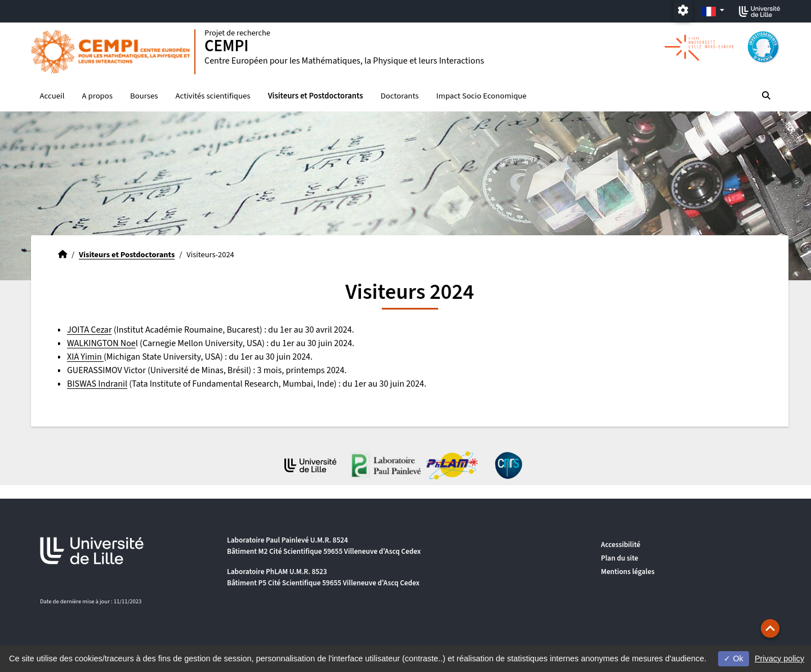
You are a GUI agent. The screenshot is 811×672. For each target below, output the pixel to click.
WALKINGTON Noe (101, 343)
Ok (733, 658)
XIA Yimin (85, 357)
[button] (770, 628)
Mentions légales (628, 572)
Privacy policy (779, 658)
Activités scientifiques (213, 96)
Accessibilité (621, 545)
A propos (97, 96)
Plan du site (620, 558)
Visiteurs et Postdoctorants (316, 96)
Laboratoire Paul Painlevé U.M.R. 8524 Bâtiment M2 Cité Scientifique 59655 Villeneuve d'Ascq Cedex (324, 546)
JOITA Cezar (89, 330)
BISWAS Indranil (97, 384)
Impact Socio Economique (482, 96)
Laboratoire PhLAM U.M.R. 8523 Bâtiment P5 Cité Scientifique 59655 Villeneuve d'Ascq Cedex (323, 577)
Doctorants (400, 96)
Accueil (52, 96)
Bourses (144, 96)
